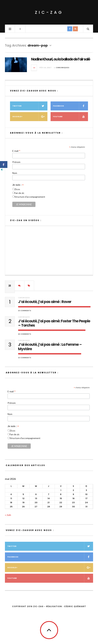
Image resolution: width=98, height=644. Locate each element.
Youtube (71, 117)
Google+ (30, 117)
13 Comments (25, 358)
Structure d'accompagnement (30, 197)
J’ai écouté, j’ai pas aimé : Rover (45, 302)
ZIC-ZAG (49, 12)
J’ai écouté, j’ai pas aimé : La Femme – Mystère (50, 347)
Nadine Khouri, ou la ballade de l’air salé (60, 59)
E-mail (16, 151)
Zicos (17, 189)
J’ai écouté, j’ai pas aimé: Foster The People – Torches (54, 323)
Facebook (71, 106)
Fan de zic (19, 193)
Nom (15, 173)
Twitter (30, 106)
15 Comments (25, 311)
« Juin (8, 515)
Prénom (16, 162)
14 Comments (25, 334)
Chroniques (63, 68)
